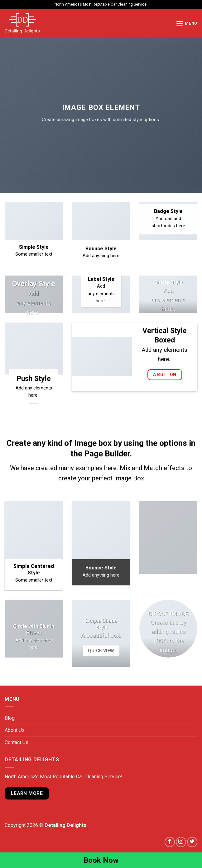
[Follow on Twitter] (192, 842)
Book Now (101, 860)
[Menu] (187, 23)
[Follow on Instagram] (181, 842)
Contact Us (17, 742)
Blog (10, 718)
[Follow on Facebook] (170, 842)
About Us (15, 730)
